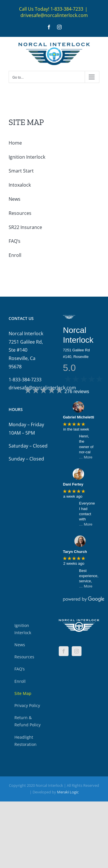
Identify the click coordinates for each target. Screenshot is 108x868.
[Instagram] (77, 651)
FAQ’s (15, 241)
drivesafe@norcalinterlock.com (54, 15)
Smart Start (21, 171)
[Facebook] (64, 651)
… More (86, 457)
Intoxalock (20, 185)
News (15, 199)
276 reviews (77, 392)
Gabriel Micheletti (79, 417)
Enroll (15, 255)
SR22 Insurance (25, 227)
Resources (20, 213)
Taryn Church (75, 552)
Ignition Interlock (27, 157)
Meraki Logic (68, 792)
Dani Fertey (73, 484)
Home (15, 143)
